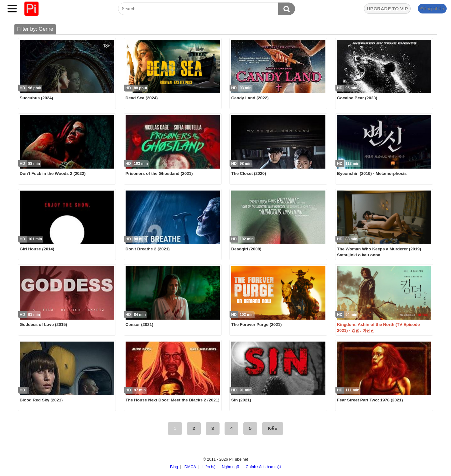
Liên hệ (209, 467)
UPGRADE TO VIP (387, 9)
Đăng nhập (432, 9)
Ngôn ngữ (231, 467)
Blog (174, 467)
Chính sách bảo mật (263, 467)
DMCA (190, 467)
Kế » (273, 428)
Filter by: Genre (35, 29)
